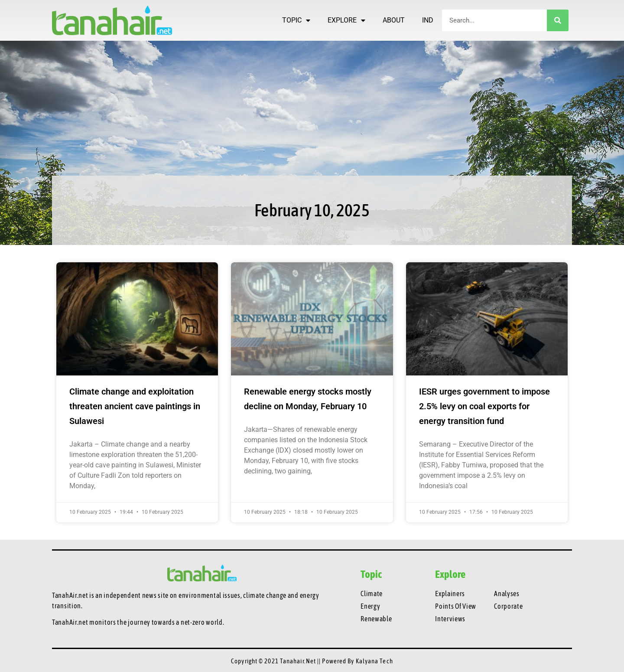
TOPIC (296, 20)
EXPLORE (346, 20)
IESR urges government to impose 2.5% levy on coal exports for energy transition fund (484, 406)
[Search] (558, 20)
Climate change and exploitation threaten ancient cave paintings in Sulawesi (135, 406)
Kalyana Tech (374, 661)
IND (428, 20)
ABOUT (394, 20)
